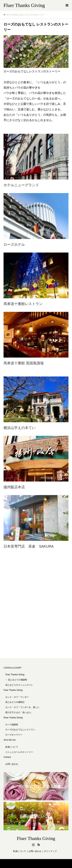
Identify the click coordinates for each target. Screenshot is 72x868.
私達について (12, 747)
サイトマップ (50, 851)
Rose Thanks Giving (13, 718)
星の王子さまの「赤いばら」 (19, 712)
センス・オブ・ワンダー (17, 697)
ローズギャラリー (14, 735)
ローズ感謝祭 (12, 725)
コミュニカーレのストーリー (19, 752)
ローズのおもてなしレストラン (20, 730)
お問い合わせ (12, 764)
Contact (7, 757)
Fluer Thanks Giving (13, 690)
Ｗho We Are (10, 740)
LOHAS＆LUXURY (13, 668)
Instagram (33, 845)
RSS (39, 845)
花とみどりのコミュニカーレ (19, 685)
